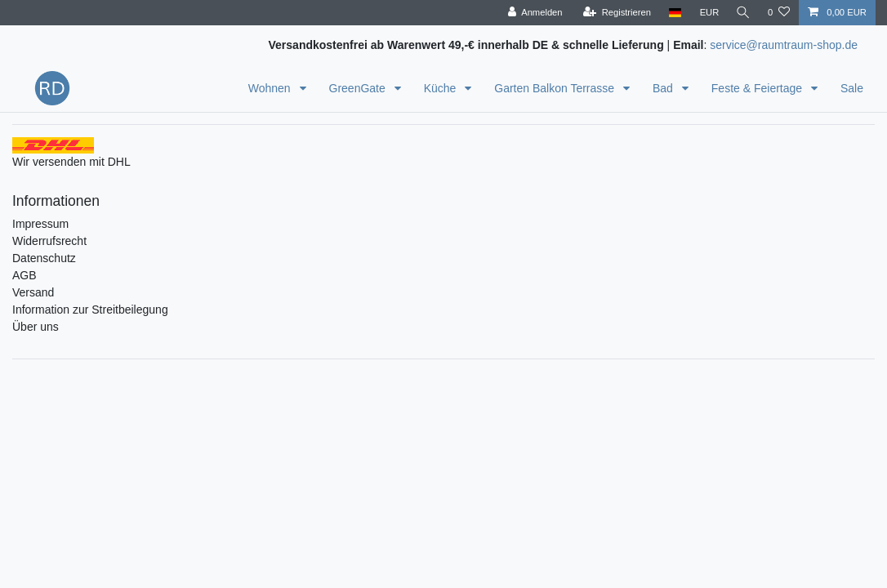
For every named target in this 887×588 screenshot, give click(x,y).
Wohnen (271, 88)
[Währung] (707, 13)
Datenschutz (44, 258)
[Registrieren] (615, 13)
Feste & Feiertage (758, 88)
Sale (852, 88)
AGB (25, 275)
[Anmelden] (533, 13)
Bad (664, 88)
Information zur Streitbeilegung (90, 310)
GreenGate (359, 88)
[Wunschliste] (779, 13)
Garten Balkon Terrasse (556, 88)
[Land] (673, 13)
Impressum (40, 224)
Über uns (36, 327)
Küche (442, 88)
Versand (33, 292)
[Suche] (742, 13)
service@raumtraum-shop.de (784, 45)
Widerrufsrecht (49, 241)
